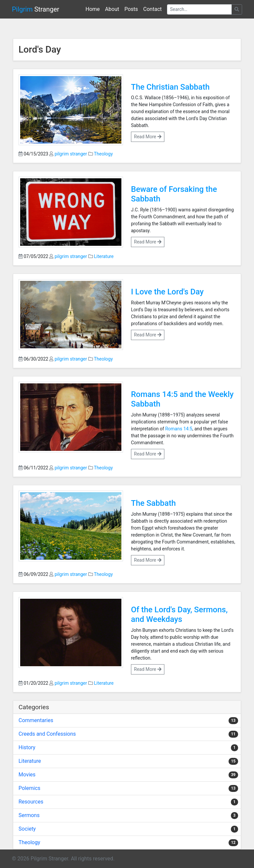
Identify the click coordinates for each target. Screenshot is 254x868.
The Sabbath (153, 503)
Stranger (36, 9)
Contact (152, 9)
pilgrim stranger (71, 154)
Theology (103, 154)
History (27, 747)
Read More (148, 137)
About (112, 9)
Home (93, 9)
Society (27, 829)
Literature (104, 256)
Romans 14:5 (179, 429)
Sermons (29, 815)
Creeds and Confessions (47, 734)
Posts (131, 9)
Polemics (29, 788)
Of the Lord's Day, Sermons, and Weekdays (179, 614)
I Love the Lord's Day (167, 292)
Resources (31, 802)
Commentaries (36, 720)
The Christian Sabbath (170, 87)
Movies (27, 775)
